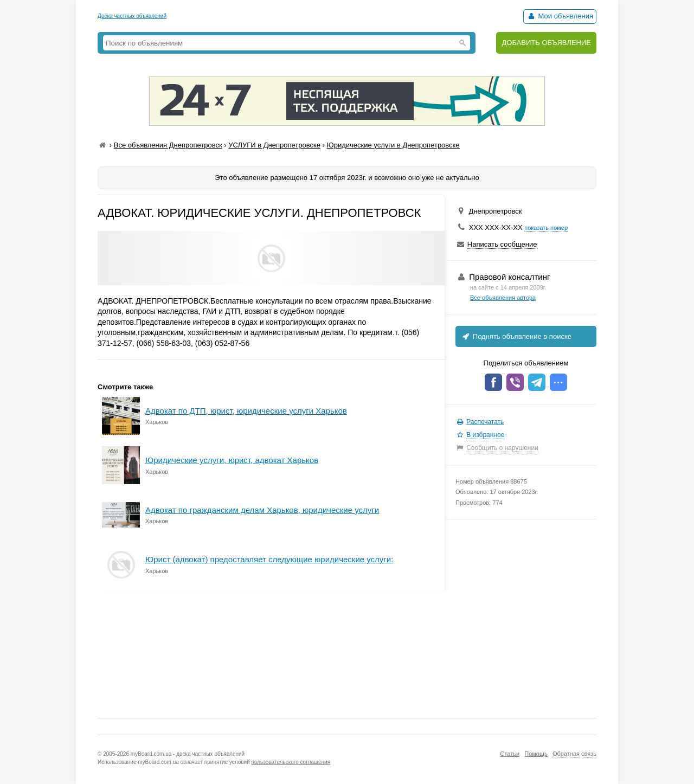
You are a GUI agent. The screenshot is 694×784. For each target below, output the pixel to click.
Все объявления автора (503, 298)
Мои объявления (560, 16)
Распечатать (485, 422)
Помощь (536, 754)
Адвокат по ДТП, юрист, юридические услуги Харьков (246, 411)
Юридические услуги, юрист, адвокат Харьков (232, 460)
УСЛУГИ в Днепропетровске (274, 145)
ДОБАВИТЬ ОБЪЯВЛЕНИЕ (546, 43)
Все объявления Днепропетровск (168, 145)
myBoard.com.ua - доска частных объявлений (188, 754)
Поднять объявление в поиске (516, 336)
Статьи (510, 754)
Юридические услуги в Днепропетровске (393, 145)
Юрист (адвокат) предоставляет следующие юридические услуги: (269, 559)
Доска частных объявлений (132, 16)
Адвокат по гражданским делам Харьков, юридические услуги (262, 510)
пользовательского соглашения (291, 762)
